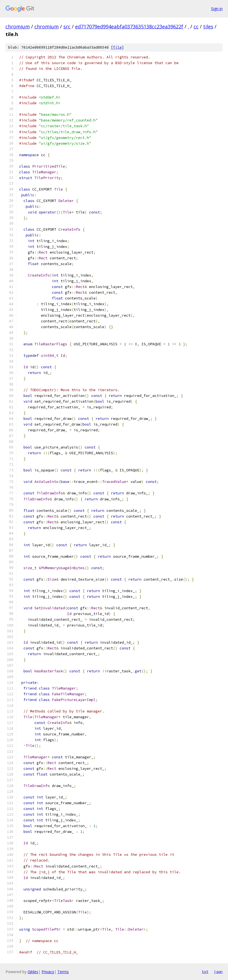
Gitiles (33, 972)
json (218, 972)
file (117, 47)
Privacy (48, 972)
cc (196, 26)
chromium (18, 26)
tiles (208, 26)
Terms (63, 972)
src (67, 26)
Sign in (217, 9)
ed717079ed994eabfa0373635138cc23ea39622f (129, 26)
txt (205, 972)
